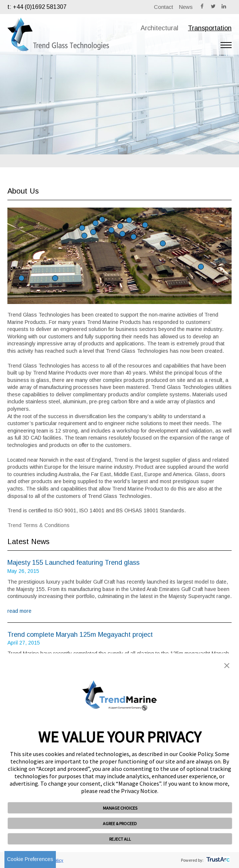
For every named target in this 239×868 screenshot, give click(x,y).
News (186, 7)
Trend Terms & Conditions (38, 525)
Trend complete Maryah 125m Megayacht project (80, 635)
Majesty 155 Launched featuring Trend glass (73, 563)
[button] (227, 666)
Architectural (159, 28)
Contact (164, 7)
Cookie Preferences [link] (30, 859)
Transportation (210, 28)
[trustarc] (217, 860)
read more (19, 611)
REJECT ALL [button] (120, 839)
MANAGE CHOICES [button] (120, 808)
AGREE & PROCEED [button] (120, 823)
